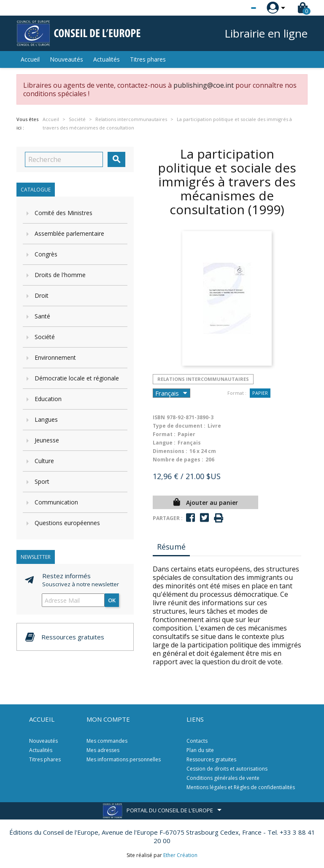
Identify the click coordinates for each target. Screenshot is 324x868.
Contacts (197, 741)
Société (45, 337)
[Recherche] (64, 159)
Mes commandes (107, 741)
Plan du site (200, 750)
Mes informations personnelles (124, 759)
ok (112, 600)
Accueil (30, 59)
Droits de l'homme (60, 275)
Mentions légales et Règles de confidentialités (241, 787)
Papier (260, 393)
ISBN (159, 417)
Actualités (107, 59)
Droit (42, 295)
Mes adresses (103, 750)
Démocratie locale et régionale (77, 378)
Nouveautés (66, 59)
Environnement (55, 357)
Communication (56, 502)
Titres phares (148, 59)
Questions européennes (67, 523)
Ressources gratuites (211, 759)
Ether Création (180, 855)
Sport (42, 481)
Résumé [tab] (171, 547)
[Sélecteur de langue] (236, 8)
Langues (46, 419)
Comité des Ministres (63, 213)
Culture (44, 461)
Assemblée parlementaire (69, 233)
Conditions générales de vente (223, 778)
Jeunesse (47, 440)
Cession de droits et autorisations (227, 769)
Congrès (46, 254)
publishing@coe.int (204, 85)
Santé (42, 316)
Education (48, 399)
